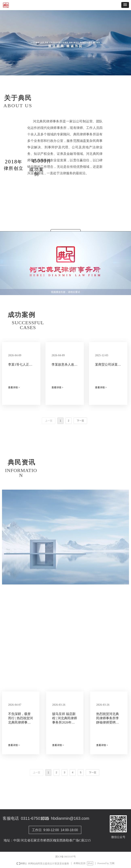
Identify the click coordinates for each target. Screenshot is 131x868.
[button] (125, 5)
